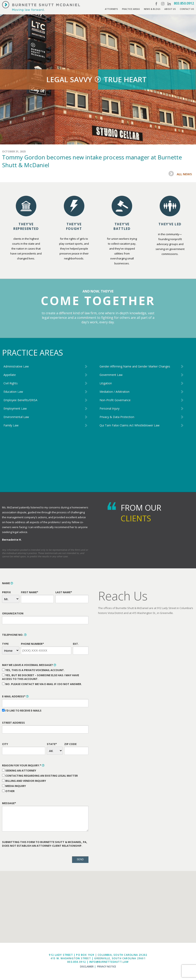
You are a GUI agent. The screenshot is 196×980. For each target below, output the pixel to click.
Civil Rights (11, 383)
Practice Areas (131, 9)
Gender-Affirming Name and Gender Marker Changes (135, 366)
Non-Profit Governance (115, 400)
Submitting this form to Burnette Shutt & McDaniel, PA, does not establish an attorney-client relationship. (45, 844)
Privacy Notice (107, 967)
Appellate (10, 375)
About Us (170, 9)
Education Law (13, 392)
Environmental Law (16, 417)
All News (184, 174)
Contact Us (187, 9)
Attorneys (111, 9)
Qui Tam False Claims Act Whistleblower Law (130, 425)
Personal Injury (109, 408)
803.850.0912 (184, 3)
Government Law (111, 375)
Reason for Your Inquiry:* (23, 765)
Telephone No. (14, 635)
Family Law (11, 425)
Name (8, 583)
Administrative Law (16, 366)
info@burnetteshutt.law (109, 962)
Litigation (106, 383)
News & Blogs (152, 9)
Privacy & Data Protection (117, 417)
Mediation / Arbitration (115, 392)
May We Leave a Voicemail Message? (29, 665)
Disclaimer (87, 967)
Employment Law (15, 408)
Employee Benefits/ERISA (20, 400)
